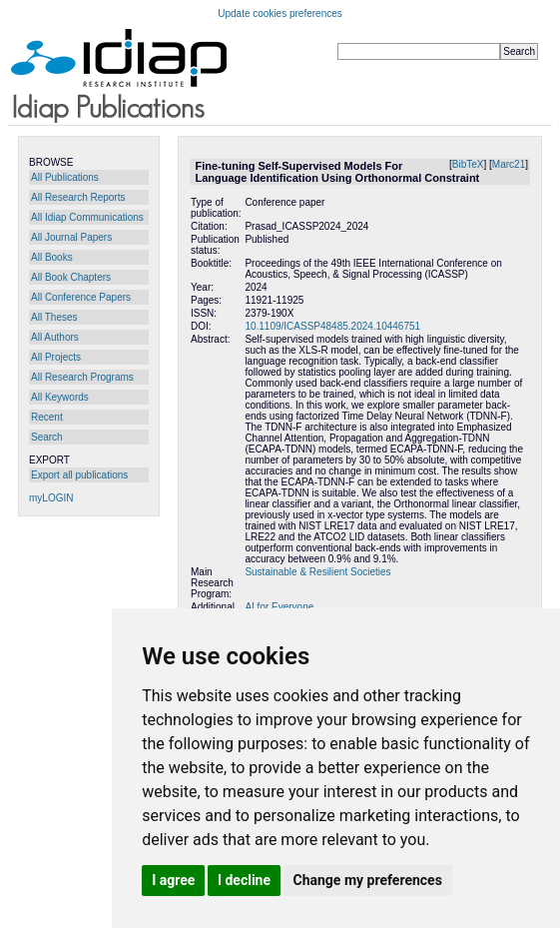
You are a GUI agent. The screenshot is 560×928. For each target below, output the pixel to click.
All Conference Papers (81, 297)
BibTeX (468, 164)
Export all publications (79, 475)
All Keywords (60, 397)
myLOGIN (51, 498)
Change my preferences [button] (368, 880)
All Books (52, 257)
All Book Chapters (71, 277)
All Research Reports (78, 197)
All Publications (65, 177)
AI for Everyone (279, 607)
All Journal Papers (71, 237)
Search (47, 437)
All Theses (54, 317)
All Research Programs (82, 377)
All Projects (56, 357)
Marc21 (509, 164)
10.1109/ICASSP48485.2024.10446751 (332, 326)
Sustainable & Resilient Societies (317, 572)
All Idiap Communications (87, 217)
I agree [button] (173, 880)
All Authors (55, 337)
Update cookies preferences (280, 13)
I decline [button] (244, 880)
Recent (47, 417)
